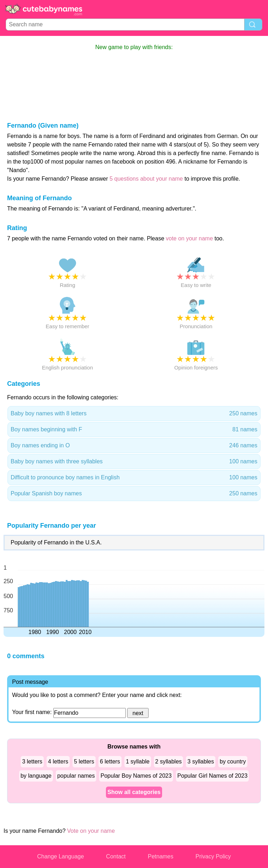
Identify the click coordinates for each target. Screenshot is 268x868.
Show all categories (134, 792)
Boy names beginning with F (134, 430)
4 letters (58, 762)
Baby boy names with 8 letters (134, 414)
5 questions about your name (146, 179)
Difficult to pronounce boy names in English (134, 478)
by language (36, 776)
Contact (116, 856)
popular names (76, 776)
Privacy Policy (213, 856)
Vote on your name (91, 831)
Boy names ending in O (134, 446)
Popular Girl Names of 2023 (212, 776)
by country (233, 762)
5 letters (84, 762)
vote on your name (190, 238)
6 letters (110, 762)
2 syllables (169, 762)
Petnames (161, 856)
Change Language (60, 856)
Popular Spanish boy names (134, 494)
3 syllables (201, 762)
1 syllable (138, 762)
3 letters (32, 762)
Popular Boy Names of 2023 (136, 776)
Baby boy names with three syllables (134, 462)
